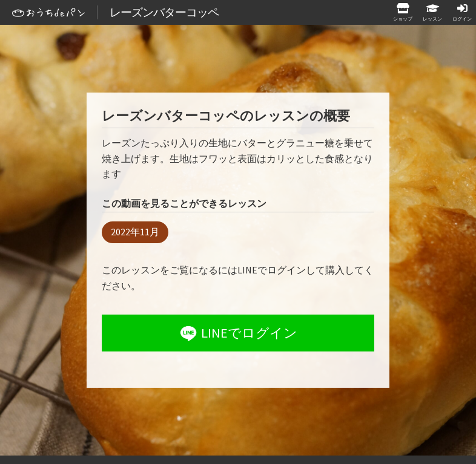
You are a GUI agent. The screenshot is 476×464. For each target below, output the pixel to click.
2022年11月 (135, 232)
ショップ (403, 18)
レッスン (432, 18)
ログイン (462, 18)
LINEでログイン (237, 333)
